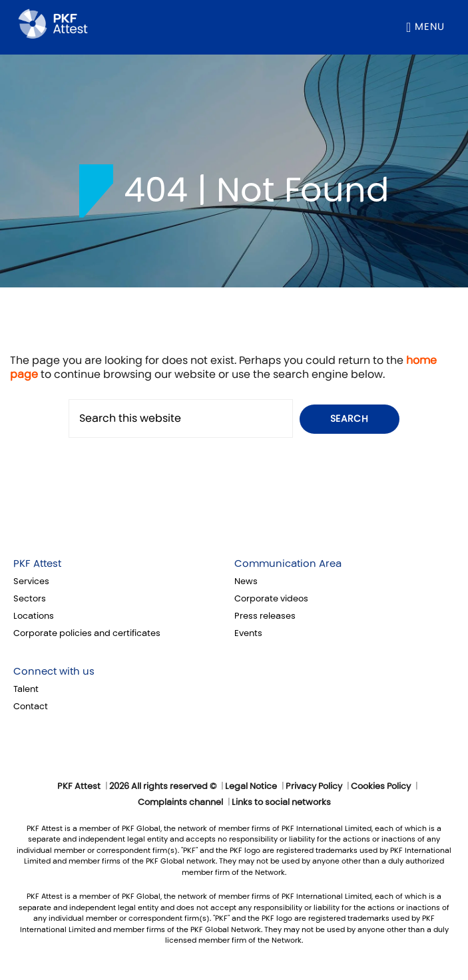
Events (248, 633)
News (246, 581)
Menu (430, 27)
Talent (26, 689)
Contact (31, 707)
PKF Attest (37, 564)
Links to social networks (281, 802)
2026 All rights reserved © (163, 786)
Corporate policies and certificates (87, 633)
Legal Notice (251, 786)
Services (31, 581)
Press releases (265, 616)
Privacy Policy (314, 786)
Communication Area (288, 564)
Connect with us (54, 671)
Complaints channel (180, 802)
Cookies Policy (381, 786)
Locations (34, 616)
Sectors (30, 599)
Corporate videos (271, 599)
